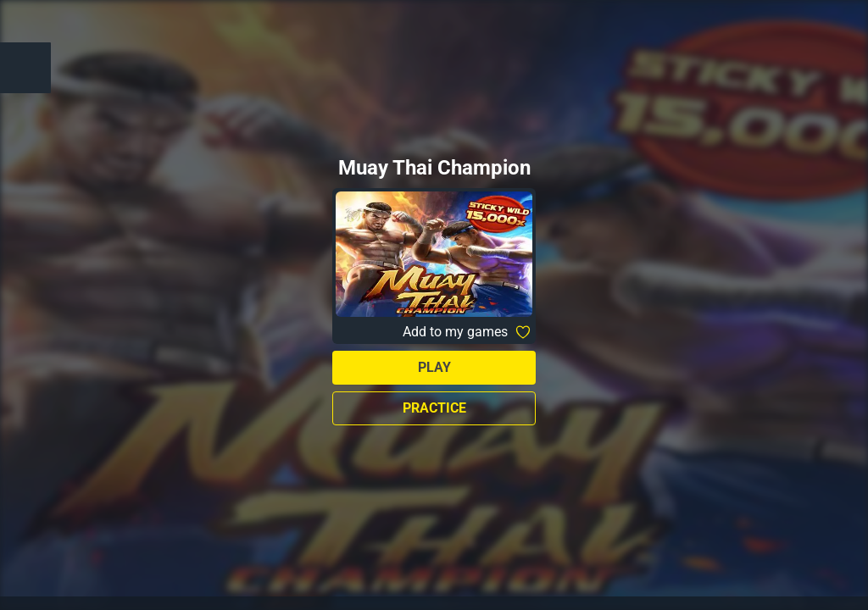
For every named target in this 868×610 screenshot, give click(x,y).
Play (434, 367)
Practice (434, 408)
